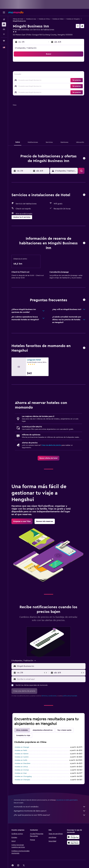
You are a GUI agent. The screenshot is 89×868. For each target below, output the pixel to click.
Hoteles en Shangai (22, 747)
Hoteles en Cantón (22, 757)
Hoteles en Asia (31, 19)
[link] (48, 458)
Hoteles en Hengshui (73, 19)
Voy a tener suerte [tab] (64, 730)
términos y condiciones (49, 696)
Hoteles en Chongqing (23, 776)
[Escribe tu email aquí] (51, 679)
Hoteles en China (44, 19)
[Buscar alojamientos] (4, 24)
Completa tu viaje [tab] (23, 735)
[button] (4, 12)
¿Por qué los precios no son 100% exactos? (50, 815)
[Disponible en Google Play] (73, 837)
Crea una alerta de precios (51, 445)
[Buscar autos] (4, 29)
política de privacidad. (70, 696)
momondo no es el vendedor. (50, 807)
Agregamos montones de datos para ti (50, 811)
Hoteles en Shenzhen (23, 763)
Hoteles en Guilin (21, 760)
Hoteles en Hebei (58, 19)
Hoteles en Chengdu (22, 780)
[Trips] (4, 41)
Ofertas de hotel (18, 19)
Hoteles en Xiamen (22, 754)
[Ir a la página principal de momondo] (16, 12)
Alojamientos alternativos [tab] (43, 730)
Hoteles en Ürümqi (22, 770)
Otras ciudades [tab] (22, 730)
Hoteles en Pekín (21, 750)
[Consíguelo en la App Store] (73, 843)
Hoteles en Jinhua (21, 767)
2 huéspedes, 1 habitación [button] (26, 48)
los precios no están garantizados (67, 800)
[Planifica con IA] (4, 34)
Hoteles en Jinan (21, 773)
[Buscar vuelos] (4, 20)
